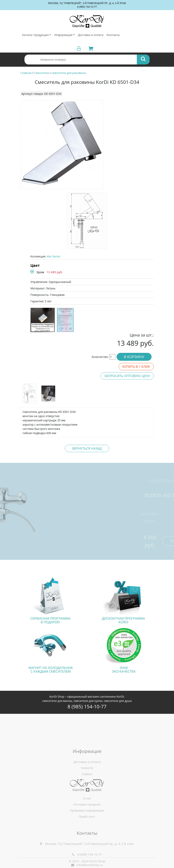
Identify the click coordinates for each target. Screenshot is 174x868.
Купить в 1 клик (136, 367)
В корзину (134, 357)
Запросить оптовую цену (127, 376)
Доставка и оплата (91, 35)
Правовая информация (87, 828)
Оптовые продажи (87, 822)
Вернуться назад (87, 448)
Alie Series (53, 256)
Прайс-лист (87, 834)
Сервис (87, 800)
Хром (40, 272)
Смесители (41, 73)
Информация (63, 35)
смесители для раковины (69, 73)
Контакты (113, 35)
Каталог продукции (35, 35)
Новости (87, 794)
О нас (87, 816)
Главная (26, 73)
